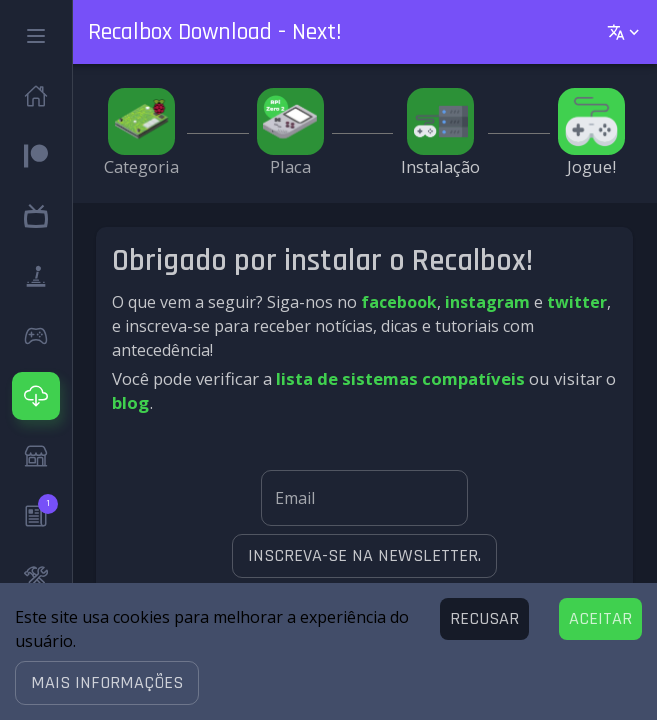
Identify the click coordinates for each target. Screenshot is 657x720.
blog (130, 402)
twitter (577, 302)
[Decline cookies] (484, 619)
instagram (487, 302)
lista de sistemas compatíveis (400, 378)
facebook (399, 302)
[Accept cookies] (600, 619)
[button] (107, 683)
